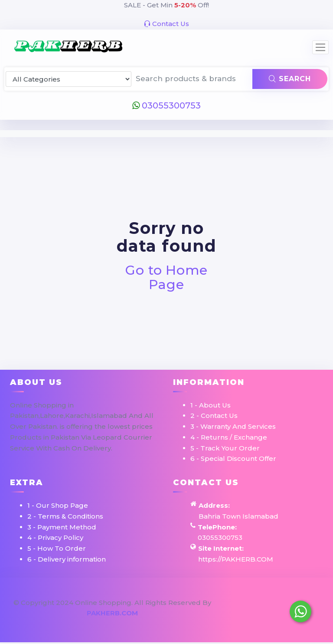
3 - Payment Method (62, 527)
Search (290, 79)
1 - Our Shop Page (58, 505)
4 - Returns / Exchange (229, 437)
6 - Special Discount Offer (233, 458)
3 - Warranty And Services (233, 426)
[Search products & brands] (192, 79)
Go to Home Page (166, 277)
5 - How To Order (57, 548)
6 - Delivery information (67, 559)
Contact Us (166, 24)
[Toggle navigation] (320, 47)
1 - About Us (211, 405)
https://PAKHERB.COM (236, 559)
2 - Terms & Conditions (65, 516)
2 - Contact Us (214, 416)
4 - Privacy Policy (55, 537)
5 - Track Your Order (225, 448)
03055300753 (166, 105)
